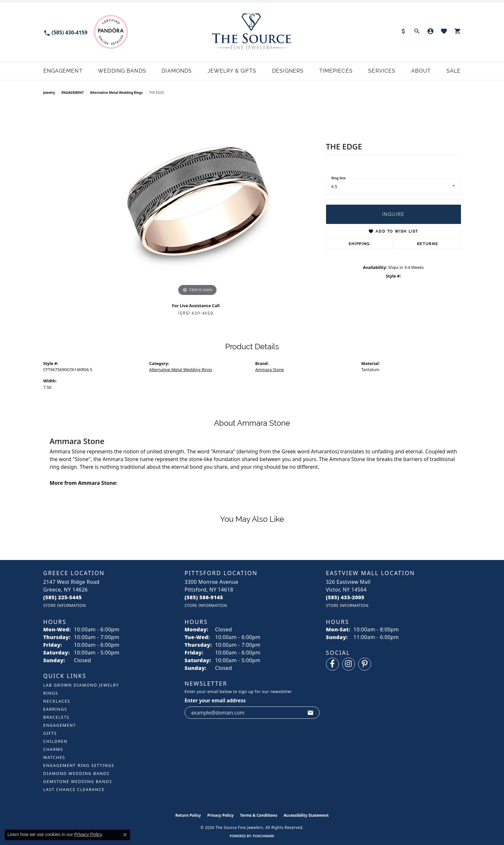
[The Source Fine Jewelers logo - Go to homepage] (252, 32)
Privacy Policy (220, 815)
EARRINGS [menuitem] (55, 709)
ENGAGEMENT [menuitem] (60, 725)
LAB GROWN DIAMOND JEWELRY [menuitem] (81, 685)
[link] (66, 32)
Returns (428, 244)
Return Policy (188, 815)
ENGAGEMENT (72, 93)
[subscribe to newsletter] (311, 713)
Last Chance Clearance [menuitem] (74, 789)
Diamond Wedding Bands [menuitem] (76, 773)
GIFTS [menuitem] (50, 733)
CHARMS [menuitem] (53, 749)
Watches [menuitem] (54, 757)
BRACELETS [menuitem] (57, 717)
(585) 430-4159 (196, 313)
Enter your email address (215, 700)
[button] (417, 32)
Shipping (359, 244)
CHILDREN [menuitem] (56, 741)
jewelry (49, 93)
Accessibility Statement (306, 815)
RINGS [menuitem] (51, 693)
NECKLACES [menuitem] (57, 701)
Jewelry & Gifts (232, 71)
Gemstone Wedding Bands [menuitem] (78, 781)
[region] (198, 201)
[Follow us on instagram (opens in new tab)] (349, 664)
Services (382, 71)
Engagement (63, 71)
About (421, 71)
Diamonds (177, 71)
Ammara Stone (270, 369)
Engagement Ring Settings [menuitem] (79, 765)
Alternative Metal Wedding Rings (116, 93)
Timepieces (336, 71)
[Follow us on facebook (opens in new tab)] (332, 664)
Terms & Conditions (259, 815)
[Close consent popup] (125, 835)
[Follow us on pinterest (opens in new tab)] (365, 664)
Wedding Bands (122, 71)
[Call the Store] (63, 597)
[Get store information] (65, 605)
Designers (288, 71)
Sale (454, 71)
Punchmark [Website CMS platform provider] (264, 836)
